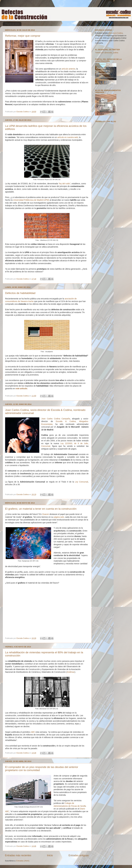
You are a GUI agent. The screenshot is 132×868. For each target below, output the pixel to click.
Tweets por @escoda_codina (107, 53)
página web (59, 517)
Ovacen (46, 514)
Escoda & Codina (116, 33)
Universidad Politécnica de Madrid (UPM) (31, 200)
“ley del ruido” (65, 184)
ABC (33, 732)
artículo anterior (69, 69)
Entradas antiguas (79, 855)
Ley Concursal (81, 482)
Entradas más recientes (18, 855)
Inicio (50, 855)
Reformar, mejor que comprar (23, 36)
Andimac (71, 672)
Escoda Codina (23, 112)
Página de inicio (12, 24)
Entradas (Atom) (23, 861)
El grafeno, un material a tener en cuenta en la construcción (41, 509)
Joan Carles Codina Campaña (56, 419)
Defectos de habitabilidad (20, 293)
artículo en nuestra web (68, 137)
